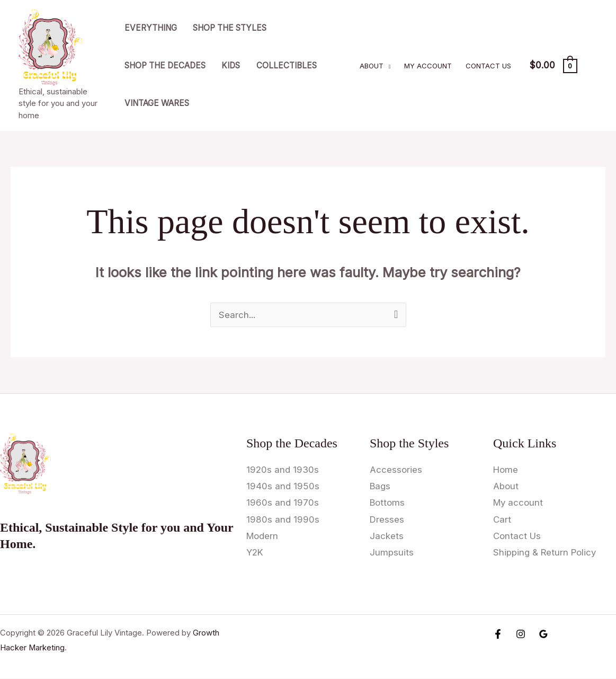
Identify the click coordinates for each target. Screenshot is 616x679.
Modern (262, 536)
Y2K (255, 553)
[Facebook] (498, 634)
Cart (502, 519)
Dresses (387, 519)
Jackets (387, 536)
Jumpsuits (392, 553)
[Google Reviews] (543, 634)
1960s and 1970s (283, 503)
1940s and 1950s (283, 486)
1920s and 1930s (283, 470)
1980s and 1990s (283, 519)
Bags (380, 486)
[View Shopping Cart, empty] (553, 66)
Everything (151, 28)
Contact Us (488, 66)
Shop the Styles (230, 28)
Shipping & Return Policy (545, 553)
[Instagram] (521, 634)
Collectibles (287, 65)
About (372, 66)
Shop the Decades (165, 65)
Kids (231, 65)
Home (506, 470)
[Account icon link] (593, 66)
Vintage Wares (157, 103)
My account (428, 66)
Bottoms (387, 503)
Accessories (396, 470)
